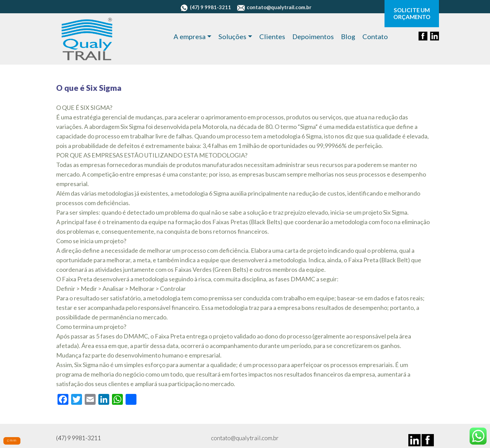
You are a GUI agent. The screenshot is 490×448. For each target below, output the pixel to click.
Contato (375, 36)
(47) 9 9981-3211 (206, 7)
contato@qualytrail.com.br (274, 7)
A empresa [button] (190, 36)
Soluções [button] (232, 36)
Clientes (272, 36)
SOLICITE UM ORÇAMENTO (412, 14)
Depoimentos (313, 36)
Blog (348, 36)
